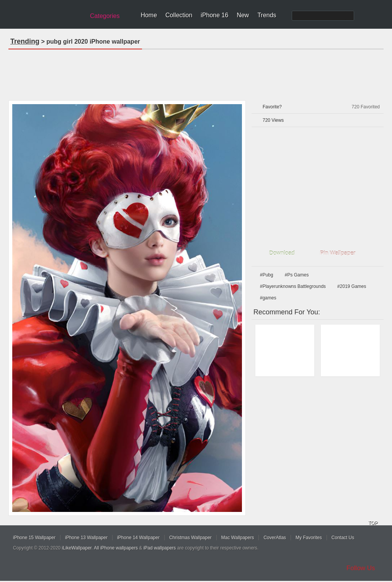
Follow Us (361, 568)
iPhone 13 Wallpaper (86, 538)
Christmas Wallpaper (190, 538)
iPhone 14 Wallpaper (138, 538)
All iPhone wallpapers (116, 548)
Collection (179, 15)
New (243, 15)
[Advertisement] (196, 72)
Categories (105, 16)
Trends (267, 15)
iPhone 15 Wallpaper (34, 538)
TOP (373, 523)
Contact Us (343, 538)
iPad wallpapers (160, 548)
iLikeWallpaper (77, 548)
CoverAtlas (275, 538)
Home (149, 15)
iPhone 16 (214, 15)
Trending (25, 41)
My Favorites (309, 538)
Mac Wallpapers (238, 538)
